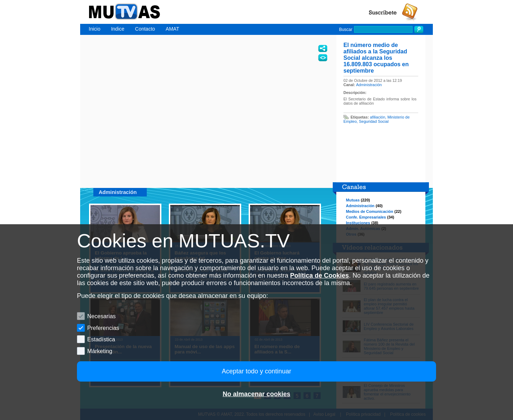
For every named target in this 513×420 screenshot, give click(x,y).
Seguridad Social (374, 121)
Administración (369, 85)
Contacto (145, 29)
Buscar (346, 30)
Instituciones (358, 223)
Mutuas (353, 200)
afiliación (378, 117)
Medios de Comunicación (370, 211)
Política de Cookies (319, 275)
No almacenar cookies (256, 394)
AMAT (172, 29)
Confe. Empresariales (366, 217)
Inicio (95, 29)
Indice (118, 29)
